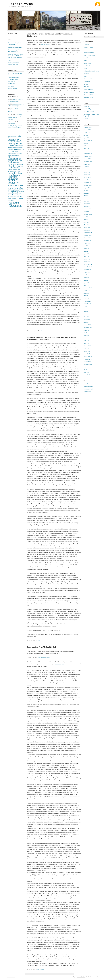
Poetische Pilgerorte (89, 92)
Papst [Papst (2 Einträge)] (15, 171)
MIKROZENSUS (13, 89)
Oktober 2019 (87, 270)
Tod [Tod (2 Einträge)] (13, 199)
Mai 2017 (86, 312)
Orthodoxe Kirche (88, 90)
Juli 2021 (86, 217)
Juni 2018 (86, 293)
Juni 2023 (86, 167)
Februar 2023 (87, 172)
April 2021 (86, 222)
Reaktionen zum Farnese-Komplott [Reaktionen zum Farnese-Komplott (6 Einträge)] (16, 175)
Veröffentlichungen (88, 97)
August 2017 (87, 306)
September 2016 (88, 327)
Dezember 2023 (88, 154)
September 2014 (88, 364)
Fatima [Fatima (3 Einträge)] (21, 147)
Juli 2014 (86, 370)
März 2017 (86, 317)
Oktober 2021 (87, 212)
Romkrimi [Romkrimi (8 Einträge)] (14, 182)
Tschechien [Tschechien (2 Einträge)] (16, 199)
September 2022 (88, 185)
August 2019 (87, 272)
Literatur (86, 84)
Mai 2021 (86, 220)
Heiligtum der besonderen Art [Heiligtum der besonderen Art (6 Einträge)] (16, 160)
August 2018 (87, 291)
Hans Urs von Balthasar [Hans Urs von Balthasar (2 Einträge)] (14, 155)
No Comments (43, 331)
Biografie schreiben (89, 47)
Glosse (85, 68)
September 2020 (88, 241)
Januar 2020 (87, 262)
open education (81, 977)
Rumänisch (11, 86)
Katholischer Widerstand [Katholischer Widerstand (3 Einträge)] (16, 164)
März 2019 (86, 285)
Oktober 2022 (87, 183)
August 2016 (87, 330)
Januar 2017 (87, 322)
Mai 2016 (86, 338)
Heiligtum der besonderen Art (91, 71)
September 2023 (88, 162)
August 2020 (87, 243)
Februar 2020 (87, 259)
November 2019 (88, 267)
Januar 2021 (87, 230)
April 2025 (86, 138)
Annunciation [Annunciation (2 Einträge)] (16, 138)
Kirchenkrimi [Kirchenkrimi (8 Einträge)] (16, 166)
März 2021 (86, 225)
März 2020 (86, 256)
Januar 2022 (87, 206)
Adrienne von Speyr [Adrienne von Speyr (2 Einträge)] (13, 136)
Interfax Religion (88, 109)
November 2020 (88, 235)
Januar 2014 (87, 375)
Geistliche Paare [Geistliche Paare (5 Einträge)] (16, 150)
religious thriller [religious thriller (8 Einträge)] (13, 179)
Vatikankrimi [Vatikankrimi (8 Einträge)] (15, 206)
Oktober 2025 (87, 130)
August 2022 (87, 188)
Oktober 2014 (87, 362)
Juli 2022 (86, 191)
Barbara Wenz (21, 4)
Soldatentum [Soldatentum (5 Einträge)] (14, 191)
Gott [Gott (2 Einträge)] (15, 154)
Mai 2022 (86, 196)
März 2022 (86, 201)
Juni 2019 (86, 277)
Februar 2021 (87, 227)
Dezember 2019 (88, 264)
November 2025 (88, 127)
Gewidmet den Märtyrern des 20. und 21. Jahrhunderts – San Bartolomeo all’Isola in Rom (52, 338)
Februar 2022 (87, 204)
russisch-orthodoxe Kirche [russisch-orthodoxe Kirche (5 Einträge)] (16, 185)
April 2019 (86, 283)
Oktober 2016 (87, 325)
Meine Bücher (87, 87)
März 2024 (86, 148)
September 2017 (88, 304)
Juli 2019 (86, 275)
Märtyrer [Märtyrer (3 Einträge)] (18, 169)
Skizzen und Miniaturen (90, 95)
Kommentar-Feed (88, 389)
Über (10, 60)
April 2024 (86, 146)
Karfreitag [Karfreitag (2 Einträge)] (16, 163)
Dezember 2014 (88, 356)
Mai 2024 (86, 143)
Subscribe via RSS (98, 4)
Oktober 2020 (87, 238)
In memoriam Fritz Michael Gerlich (42, 647)
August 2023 (87, 164)
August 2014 (87, 367)
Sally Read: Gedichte (89, 112)
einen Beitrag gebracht (44, 658)
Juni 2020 (86, 249)
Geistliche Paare (88, 66)
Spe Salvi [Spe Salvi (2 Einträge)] (22, 191)
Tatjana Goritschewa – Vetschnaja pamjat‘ (15, 110)
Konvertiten (87, 82)
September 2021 (88, 214)
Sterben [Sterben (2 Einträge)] (10, 193)
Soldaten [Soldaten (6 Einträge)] (19, 189)
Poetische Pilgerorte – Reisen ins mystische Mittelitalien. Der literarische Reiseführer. (16, 56)
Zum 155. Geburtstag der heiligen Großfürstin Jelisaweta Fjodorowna (50, 35)
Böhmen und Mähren (89, 50)
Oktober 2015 (87, 346)
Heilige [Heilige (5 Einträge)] (12, 157)
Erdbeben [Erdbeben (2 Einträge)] (16, 148)
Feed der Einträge (88, 386)
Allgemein (86, 45)
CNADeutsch (87, 106)
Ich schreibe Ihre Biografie (15, 47)
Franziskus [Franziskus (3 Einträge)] (12, 150)
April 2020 (86, 254)
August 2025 (87, 133)
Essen (85, 61)
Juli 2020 (86, 246)
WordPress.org (87, 392)
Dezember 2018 (88, 288)
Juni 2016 (86, 335)
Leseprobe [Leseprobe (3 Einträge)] (12, 169)
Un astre (86, 118)
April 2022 (86, 198)
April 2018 (86, 298)
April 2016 (86, 341)
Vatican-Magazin (46, 44)
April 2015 (86, 349)
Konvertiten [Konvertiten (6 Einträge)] (14, 168)
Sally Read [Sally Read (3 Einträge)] (12, 189)
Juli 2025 (86, 135)
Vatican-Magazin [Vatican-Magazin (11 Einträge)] (14, 203)
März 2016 (86, 343)
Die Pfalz (86, 58)
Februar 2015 (87, 351)
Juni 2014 (86, 372)
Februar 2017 (87, 320)
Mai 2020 (86, 251)
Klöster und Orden (88, 79)
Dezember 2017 (88, 301)
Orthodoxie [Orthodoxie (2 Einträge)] (11, 171)
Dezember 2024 (88, 140)
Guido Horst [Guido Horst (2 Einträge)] (20, 154)
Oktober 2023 (87, 159)
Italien (85, 76)
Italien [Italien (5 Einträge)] (11, 162)
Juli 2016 (86, 333)
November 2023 (88, 156)
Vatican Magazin (60, 664)
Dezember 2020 (88, 233)
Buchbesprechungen (89, 53)
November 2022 (88, 180)
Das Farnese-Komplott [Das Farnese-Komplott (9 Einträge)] (16, 142)
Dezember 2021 (88, 209)
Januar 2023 (87, 175)
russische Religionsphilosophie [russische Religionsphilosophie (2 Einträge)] (15, 187)
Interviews (86, 74)
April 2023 (86, 169)
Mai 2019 (86, 280)
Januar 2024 (87, 151)
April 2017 (86, 314)
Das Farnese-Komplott (89, 55)
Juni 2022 (86, 193)
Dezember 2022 (88, 177)
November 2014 (88, 359)
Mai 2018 (86, 296)
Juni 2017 (86, 309)
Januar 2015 (87, 354)
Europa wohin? (87, 63)
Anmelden (86, 384)
